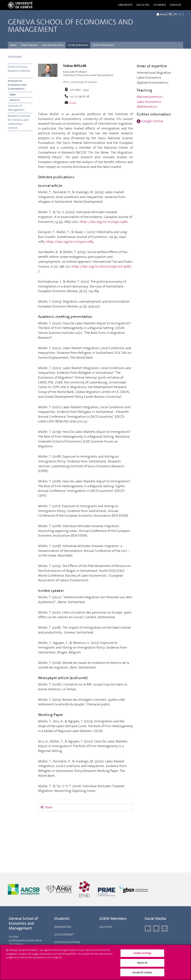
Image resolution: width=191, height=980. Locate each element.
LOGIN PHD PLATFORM (67, 942)
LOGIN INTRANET (64, 935)
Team (13, 95)
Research (15, 100)
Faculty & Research (78, 45)
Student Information (103, 45)
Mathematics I (147, 107)
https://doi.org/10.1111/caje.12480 (104, 222)
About (13, 45)
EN (180, 14)
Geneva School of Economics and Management (70, 26)
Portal (162, 14)
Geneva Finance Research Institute (19, 69)
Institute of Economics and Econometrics (17, 85)
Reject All (142, 964)
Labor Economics (149, 102)
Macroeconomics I (150, 97)
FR (175, 14)
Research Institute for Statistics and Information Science (19, 122)
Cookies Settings (142, 955)
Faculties (143, 5)
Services (176, 5)
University (125, 5)
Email (73, 103)
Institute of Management (16, 108)
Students (160, 5)
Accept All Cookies (142, 974)
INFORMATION (63, 927)
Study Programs (29, 45)
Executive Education (53, 45)
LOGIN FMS (106, 927)
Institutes (15, 57)
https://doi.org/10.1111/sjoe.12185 (70, 242)
